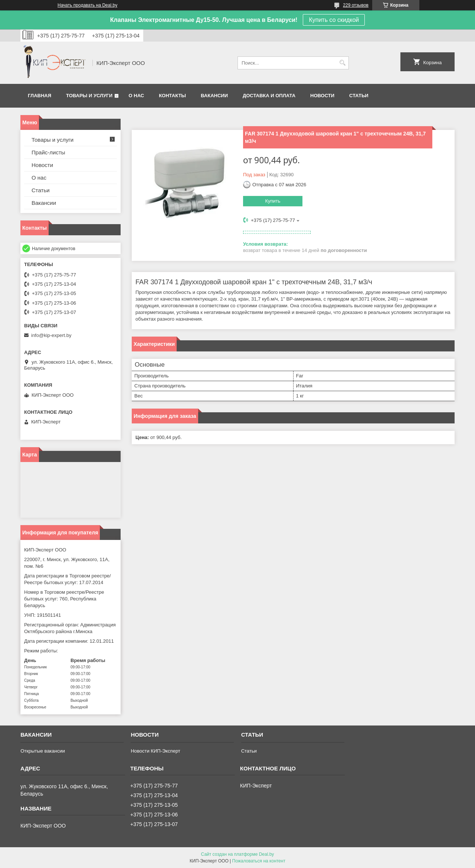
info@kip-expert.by (51, 335)
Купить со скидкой (334, 20)
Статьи (359, 96)
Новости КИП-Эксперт (155, 751)
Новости (322, 96)
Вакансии (214, 96)
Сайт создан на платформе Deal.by (238, 854)
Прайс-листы (48, 152)
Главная (40, 96)
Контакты (172, 96)
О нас (137, 96)
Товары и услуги (89, 96)
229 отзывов (356, 5)
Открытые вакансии (43, 751)
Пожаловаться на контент (259, 861)
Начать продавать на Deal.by (87, 5)
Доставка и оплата (269, 96)
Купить (273, 201)
